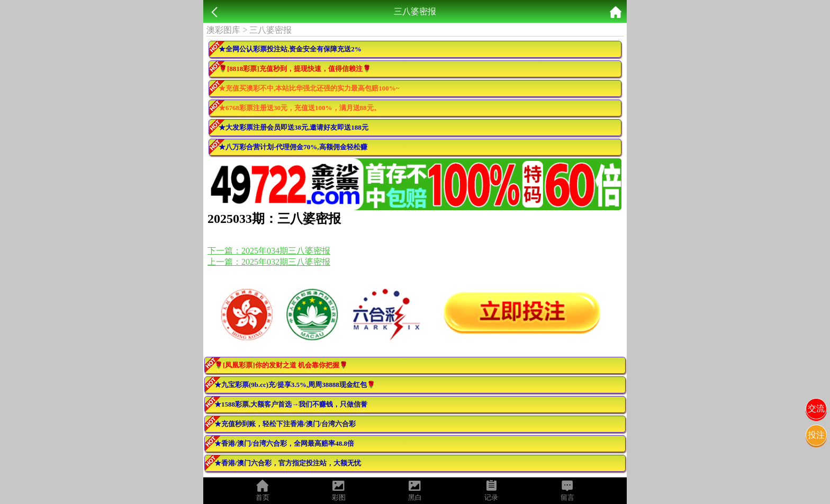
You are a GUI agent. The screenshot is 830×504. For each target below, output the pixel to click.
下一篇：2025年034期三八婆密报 (269, 251)
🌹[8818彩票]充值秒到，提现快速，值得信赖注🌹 (295, 69)
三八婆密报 (270, 30)
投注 (816, 435)
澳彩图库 (223, 30)
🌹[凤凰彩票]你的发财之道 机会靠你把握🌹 (281, 365)
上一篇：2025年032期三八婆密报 (269, 262)
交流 (816, 408)
